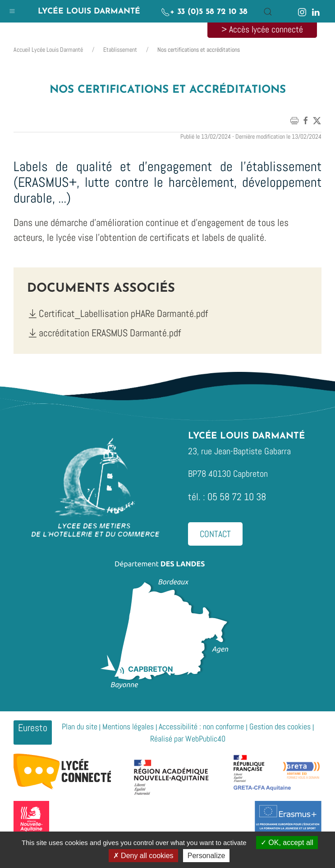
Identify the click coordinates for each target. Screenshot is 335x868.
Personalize (207, 856)
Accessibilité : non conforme (201, 726)
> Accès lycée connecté (262, 29)
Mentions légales (128, 726)
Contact (215, 534)
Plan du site (80, 726)
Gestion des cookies (280, 726)
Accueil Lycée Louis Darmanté (48, 50)
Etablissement (120, 50)
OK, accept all (287, 843)
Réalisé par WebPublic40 (188, 739)
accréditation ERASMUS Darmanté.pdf (104, 333)
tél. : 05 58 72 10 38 (227, 497)
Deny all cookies (143, 856)
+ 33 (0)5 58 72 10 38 (204, 12)
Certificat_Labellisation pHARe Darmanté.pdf (117, 313)
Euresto (33, 728)
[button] (12, 9)
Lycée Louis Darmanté (89, 11)
